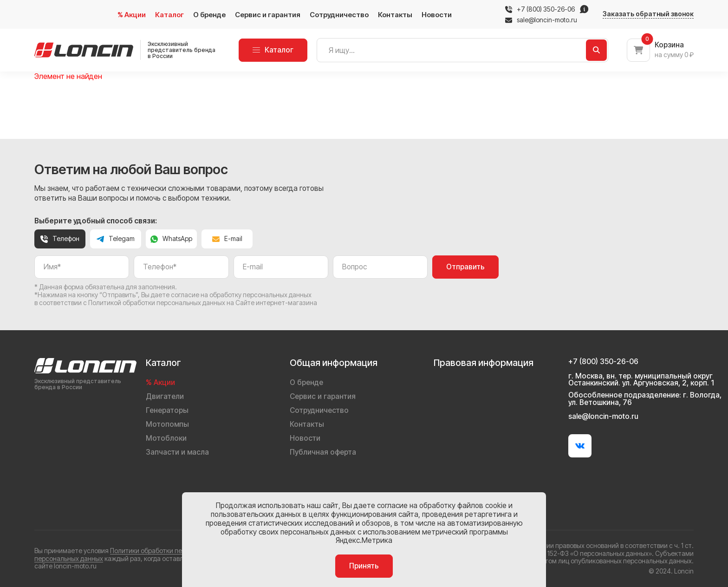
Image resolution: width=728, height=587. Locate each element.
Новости (437, 15)
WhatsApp (171, 238)
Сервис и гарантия (268, 15)
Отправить (465, 267)
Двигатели (165, 396)
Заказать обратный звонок (648, 14)
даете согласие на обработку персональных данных (231, 295)
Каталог (169, 15)
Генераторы (167, 410)
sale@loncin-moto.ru (541, 20)
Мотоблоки (166, 438)
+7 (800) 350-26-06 (546, 9)
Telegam (116, 238)
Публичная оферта (323, 452)
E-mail (227, 238)
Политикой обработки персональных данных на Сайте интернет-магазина (203, 303)
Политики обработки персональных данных (177, 551)
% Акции (132, 15)
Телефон (60, 238)
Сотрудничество (339, 15)
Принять (364, 566)
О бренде (209, 15)
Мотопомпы (167, 424)
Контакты (395, 15)
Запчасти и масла (177, 452)
